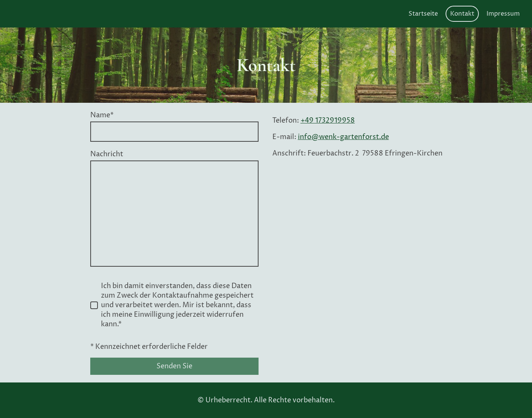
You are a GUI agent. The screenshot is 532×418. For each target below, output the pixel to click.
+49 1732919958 (328, 121)
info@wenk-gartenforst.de (343, 137)
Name (102, 115)
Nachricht (107, 154)
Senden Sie (174, 366)
